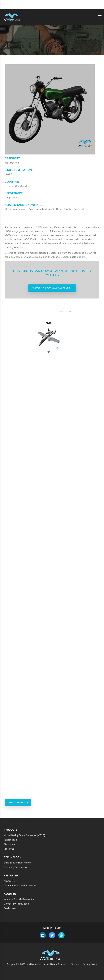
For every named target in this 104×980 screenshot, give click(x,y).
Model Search (17, 803)
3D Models (10, 845)
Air (48, 352)
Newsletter (10, 881)
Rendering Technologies (16, 867)
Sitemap (75, 964)
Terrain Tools (11, 840)
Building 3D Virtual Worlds (17, 863)
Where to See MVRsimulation (19, 899)
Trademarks (10, 909)
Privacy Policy (90, 964)
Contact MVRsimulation (16, 904)
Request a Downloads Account (51, 288)
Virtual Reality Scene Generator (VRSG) (24, 836)
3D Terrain (9, 849)
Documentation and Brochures (20, 886)
